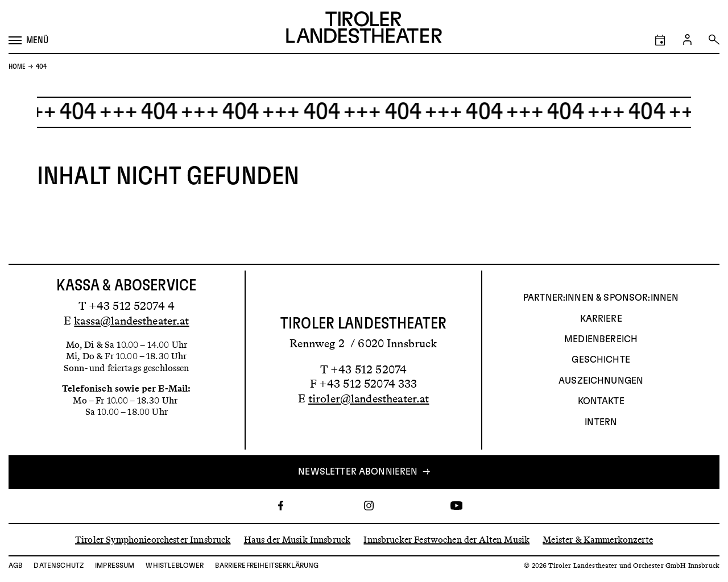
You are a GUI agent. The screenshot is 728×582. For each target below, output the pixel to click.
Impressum (115, 566)
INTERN (601, 422)
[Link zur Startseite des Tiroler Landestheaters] (364, 29)
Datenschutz (59, 566)
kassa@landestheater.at (131, 321)
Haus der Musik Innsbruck (297, 539)
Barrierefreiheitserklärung (267, 566)
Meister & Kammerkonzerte (598, 539)
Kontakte (601, 401)
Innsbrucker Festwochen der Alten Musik (446, 539)
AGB (15, 566)
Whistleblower (175, 566)
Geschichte (601, 360)
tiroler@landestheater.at (369, 398)
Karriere (601, 319)
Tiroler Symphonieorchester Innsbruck (153, 539)
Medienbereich (601, 339)
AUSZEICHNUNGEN (601, 381)
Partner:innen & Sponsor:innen (601, 298)
